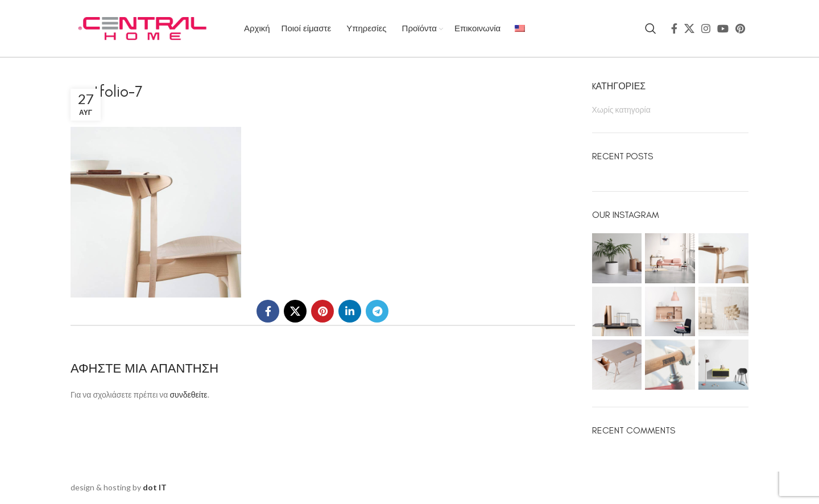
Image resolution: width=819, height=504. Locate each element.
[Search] (651, 28)
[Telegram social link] (377, 311)
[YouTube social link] (723, 28)
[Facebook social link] (674, 28)
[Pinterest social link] (740, 28)
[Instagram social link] (706, 28)
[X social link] (689, 28)
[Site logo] (142, 28)
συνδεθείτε (188, 394)
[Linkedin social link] (350, 311)
